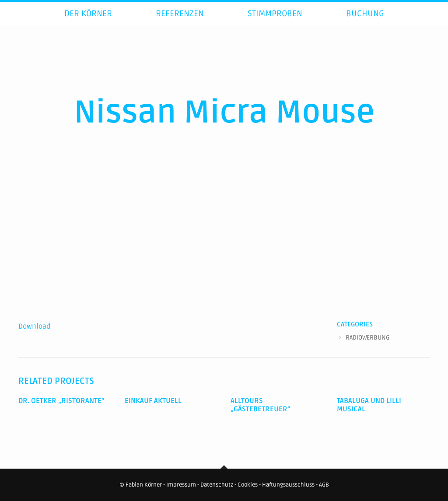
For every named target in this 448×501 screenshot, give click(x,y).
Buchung (365, 24)
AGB (324, 485)
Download (34, 326)
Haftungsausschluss (288, 485)
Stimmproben (275, 24)
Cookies (248, 485)
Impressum (181, 485)
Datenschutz (217, 485)
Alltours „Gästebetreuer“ (261, 405)
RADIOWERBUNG (368, 338)
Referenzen (180, 24)
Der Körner (88, 24)
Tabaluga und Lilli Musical (369, 405)
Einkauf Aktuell (153, 401)
